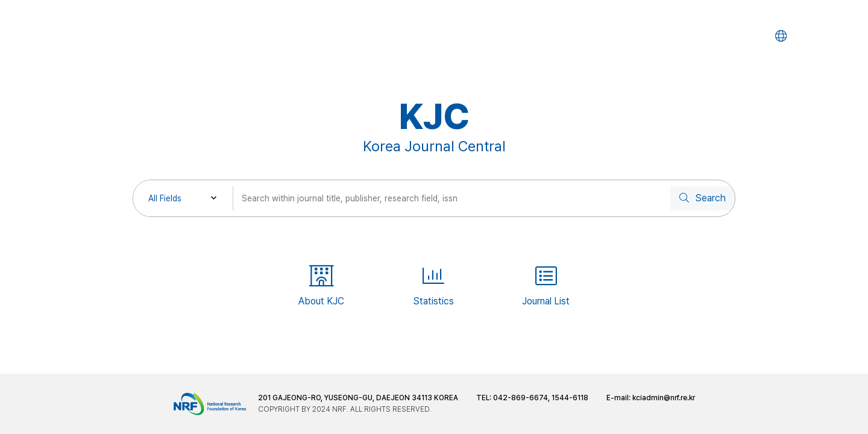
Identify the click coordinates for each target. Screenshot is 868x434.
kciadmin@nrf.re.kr (664, 398)
